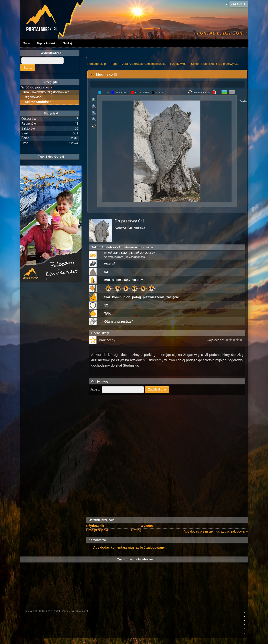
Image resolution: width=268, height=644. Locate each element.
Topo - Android (47, 43)
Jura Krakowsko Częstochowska (144, 64)
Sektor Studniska (202, 64)
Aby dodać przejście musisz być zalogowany (216, 531)
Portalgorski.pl (97, 64)
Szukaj (68, 43)
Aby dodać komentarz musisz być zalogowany (129, 547)
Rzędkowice (178, 64)
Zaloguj (239, 4)
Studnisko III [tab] (103, 74)
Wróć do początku (35, 87)
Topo (27, 43)
